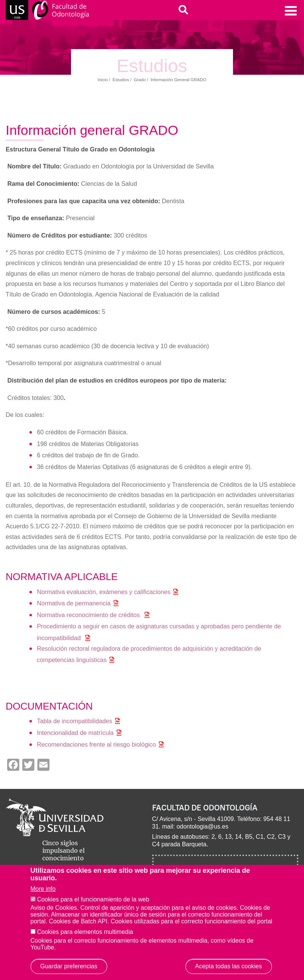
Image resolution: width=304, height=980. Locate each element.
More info (43, 889)
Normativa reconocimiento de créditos (89, 615)
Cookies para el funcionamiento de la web (93, 899)
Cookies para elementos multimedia (85, 932)
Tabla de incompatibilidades (75, 721)
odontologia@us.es (202, 826)
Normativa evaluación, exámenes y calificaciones (104, 592)
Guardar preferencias (69, 966)
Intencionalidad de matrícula (75, 733)
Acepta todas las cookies (229, 966)
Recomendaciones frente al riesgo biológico (96, 744)
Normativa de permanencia (74, 603)
